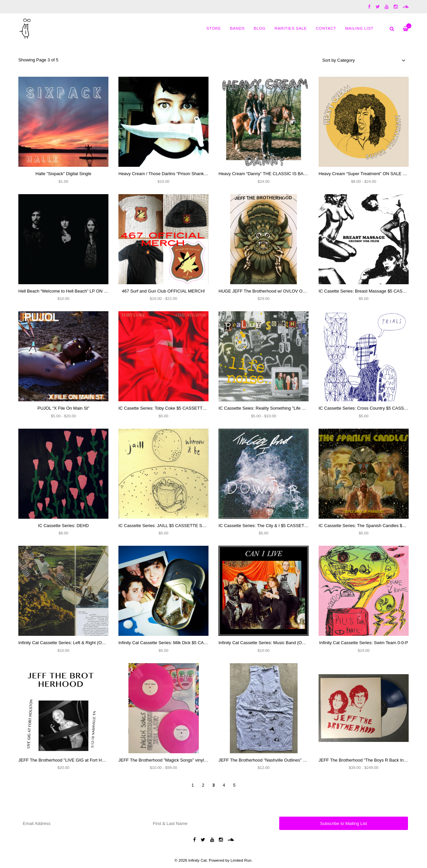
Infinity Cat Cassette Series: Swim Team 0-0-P (364, 643)
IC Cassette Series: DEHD (63, 526)
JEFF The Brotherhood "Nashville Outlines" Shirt (265, 760)
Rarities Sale (291, 28)
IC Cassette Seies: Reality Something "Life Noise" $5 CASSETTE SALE (288, 408)
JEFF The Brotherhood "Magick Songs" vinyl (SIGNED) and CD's (181, 760)
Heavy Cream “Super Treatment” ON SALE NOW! (367, 174)
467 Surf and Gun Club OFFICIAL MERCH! (163, 291)
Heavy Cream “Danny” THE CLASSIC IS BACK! (265, 174)
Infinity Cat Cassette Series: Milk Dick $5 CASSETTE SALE (176, 643)
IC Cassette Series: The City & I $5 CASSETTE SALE (270, 526)
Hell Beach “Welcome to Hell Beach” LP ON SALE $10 (71, 291)
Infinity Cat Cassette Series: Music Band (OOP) (264, 643)
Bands (238, 28)
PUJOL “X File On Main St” (63, 408)
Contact (326, 28)
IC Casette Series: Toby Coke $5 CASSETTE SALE (168, 408)
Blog (260, 28)
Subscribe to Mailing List (343, 823)
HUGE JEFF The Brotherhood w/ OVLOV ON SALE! (269, 291)
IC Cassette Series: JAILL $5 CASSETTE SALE (164, 526)
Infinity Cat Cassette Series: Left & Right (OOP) (64, 643)
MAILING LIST (359, 28)
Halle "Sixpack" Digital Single (63, 174)
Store (214, 28)
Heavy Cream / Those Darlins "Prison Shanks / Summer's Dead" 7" (183, 174)
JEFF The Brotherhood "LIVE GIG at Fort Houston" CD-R (73, 760)
